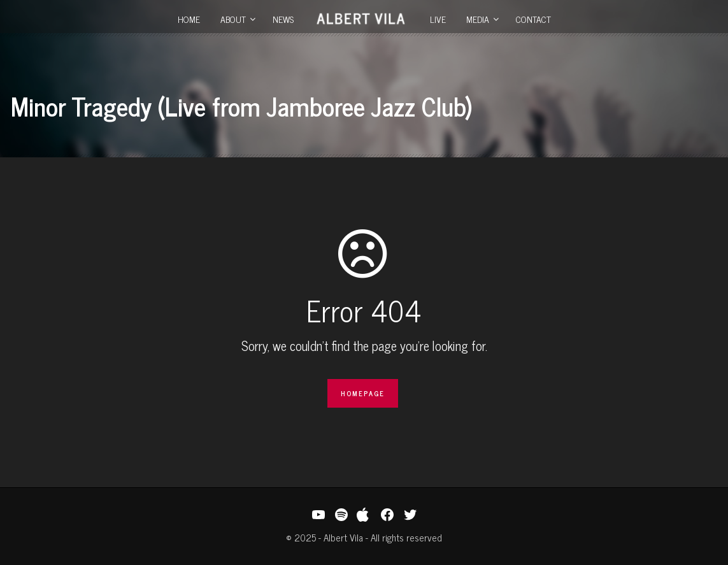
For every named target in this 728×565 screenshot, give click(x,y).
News (283, 19)
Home (189, 19)
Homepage (363, 393)
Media (478, 19)
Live (438, 19)
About (233, 19)
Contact (533, 19)
